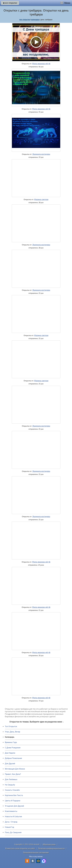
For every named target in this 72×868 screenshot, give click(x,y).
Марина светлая (41, 199)
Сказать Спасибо (12, 790)
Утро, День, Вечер (12, 732)
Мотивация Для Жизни (15, 769)
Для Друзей (10, 764)
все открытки (10, 3)
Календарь (35, 20)
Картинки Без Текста (14, 795)
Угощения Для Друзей (14, 806)
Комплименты (11, 811)
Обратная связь (49, 844)
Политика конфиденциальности (51, 848)
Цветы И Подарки (13, 801)
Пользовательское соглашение (36, 852)
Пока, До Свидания (13, 832)
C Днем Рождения (13, 748)
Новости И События (13, 817)
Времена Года (11, 742)
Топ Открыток (11, 726)
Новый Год (9, 827)
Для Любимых (11, 779)
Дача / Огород (11, 822)
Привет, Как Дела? (13, 774)
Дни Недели (10, 753)
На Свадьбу (10, 785)
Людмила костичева (41, 154)
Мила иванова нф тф (41, 64)
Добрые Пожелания (13, 758)
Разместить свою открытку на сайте (20, 848)
